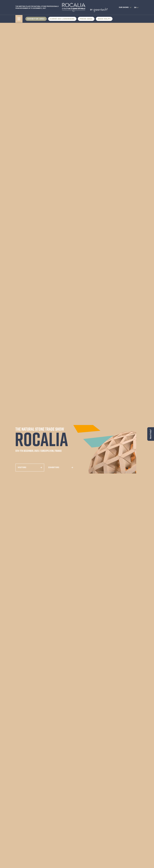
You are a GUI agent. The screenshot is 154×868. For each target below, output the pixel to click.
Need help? (104, 19)
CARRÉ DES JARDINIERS (62, 19)
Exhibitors (54, 467)
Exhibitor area (36, 19)
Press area (86, 19)
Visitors (22, 467)
